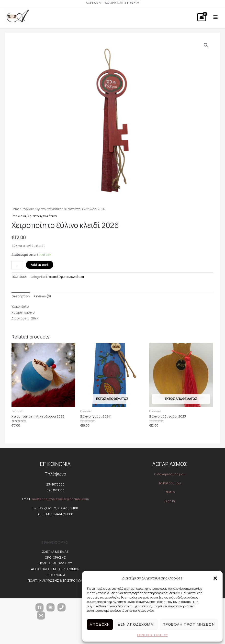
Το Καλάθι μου (170, 483)
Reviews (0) (42, 296)
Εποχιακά (28, 209)
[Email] (41, 616)
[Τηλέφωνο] (62, 608)
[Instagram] (51, 608)
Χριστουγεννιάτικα (49, 209)
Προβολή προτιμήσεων (189, 624)
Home (15, 209)
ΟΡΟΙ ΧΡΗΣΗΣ (55, 557)
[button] (215, 578)
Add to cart (40, 265)
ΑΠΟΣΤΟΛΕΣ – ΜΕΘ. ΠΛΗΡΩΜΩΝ (55, 569)
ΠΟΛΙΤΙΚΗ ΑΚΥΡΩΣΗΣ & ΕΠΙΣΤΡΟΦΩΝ (55, 581)
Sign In (170, 501)
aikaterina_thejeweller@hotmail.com (60, 499)
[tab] (21, 296)
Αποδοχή (100, 624)
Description (21, 296)
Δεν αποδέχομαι (136, 624)
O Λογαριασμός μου (170, 474)
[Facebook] (39, 608)
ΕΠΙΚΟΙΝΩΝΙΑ (55, 575)
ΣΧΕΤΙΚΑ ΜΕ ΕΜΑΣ (55, 552)
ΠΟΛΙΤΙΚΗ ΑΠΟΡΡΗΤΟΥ (152, 635)
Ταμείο (170, 492)
